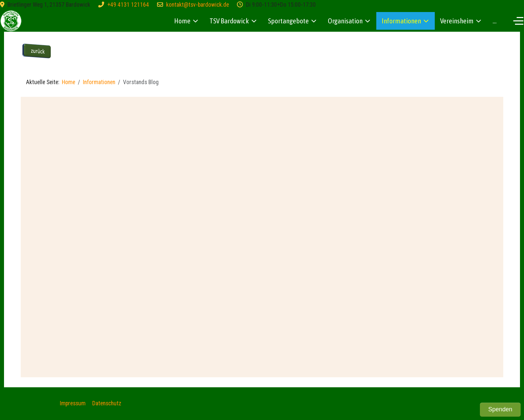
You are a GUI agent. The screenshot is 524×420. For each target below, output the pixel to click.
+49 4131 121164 (128, 5)
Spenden (500, 409)
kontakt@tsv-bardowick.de (198, 5)
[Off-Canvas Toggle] (518, 21)
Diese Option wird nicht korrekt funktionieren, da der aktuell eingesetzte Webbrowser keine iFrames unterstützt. (262, 235)
